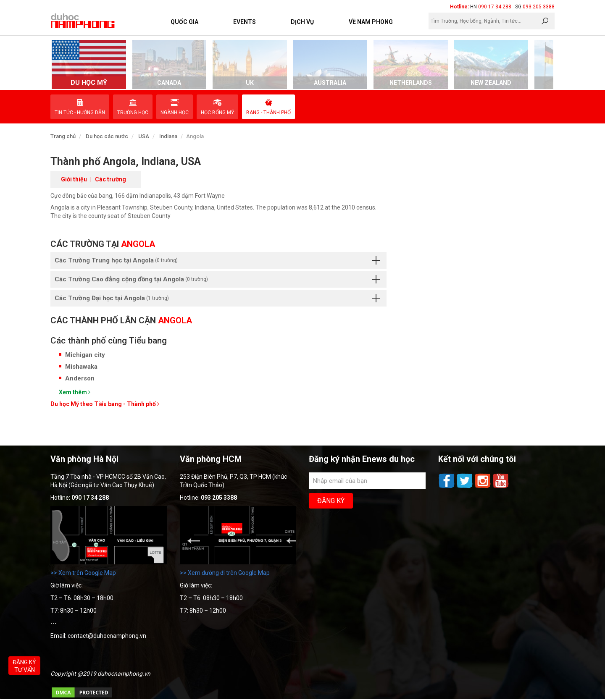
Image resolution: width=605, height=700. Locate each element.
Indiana (168, 136)
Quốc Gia (184, 22)
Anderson (80, 378)
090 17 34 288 (495, 7)
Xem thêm (75, 392)
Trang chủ (63, 136)
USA (144, 136)
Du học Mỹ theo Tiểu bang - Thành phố (105, 404)
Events (245, 22)
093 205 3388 (539, 7)
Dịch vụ (302, 22)
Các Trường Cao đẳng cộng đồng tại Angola (217, 279)
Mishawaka (81, 367)
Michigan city (85, 355)
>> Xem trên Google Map (83, 573)
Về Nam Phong (371, 22)
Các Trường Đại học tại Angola (217, 298)
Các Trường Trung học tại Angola (217, 260)
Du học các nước (107, 136)
